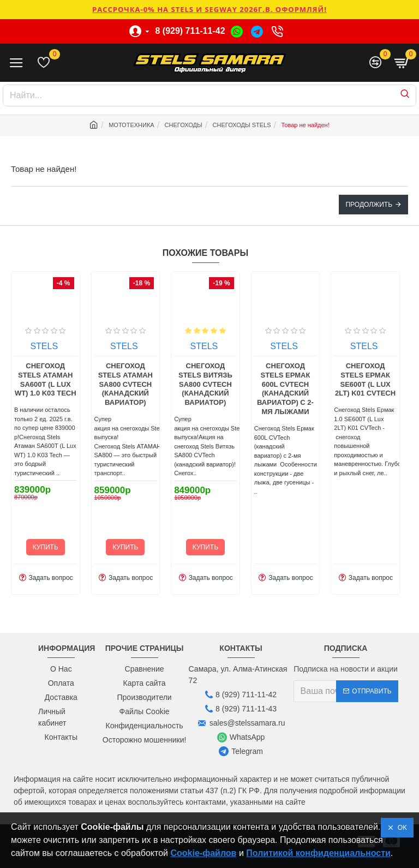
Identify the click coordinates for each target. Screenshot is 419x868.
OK (400, 828)
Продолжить (369, 205)
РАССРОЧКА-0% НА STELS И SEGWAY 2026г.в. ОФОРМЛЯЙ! (209, 9)
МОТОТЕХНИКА (131, 125)
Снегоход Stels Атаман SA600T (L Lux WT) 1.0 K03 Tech (101, 380)
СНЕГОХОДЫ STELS (242, 125)
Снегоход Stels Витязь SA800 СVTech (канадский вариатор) (261, 384)
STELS (20, 346)
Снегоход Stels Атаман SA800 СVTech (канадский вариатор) (181, 384)
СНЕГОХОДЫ (184, 125)
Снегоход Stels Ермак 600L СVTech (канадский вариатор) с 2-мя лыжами (341, 389)
